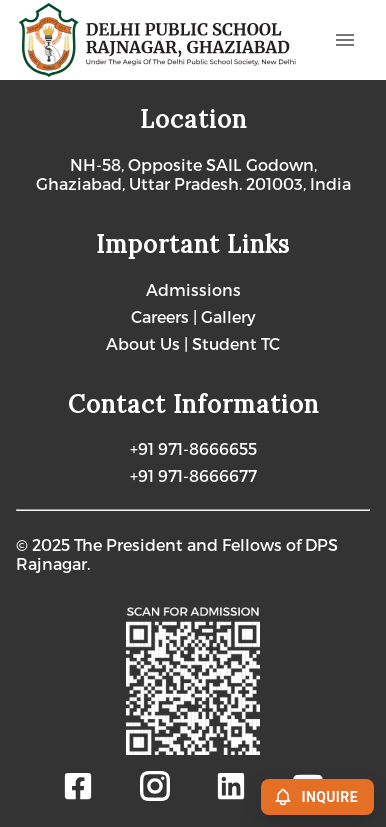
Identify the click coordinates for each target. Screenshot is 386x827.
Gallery (228, 316)
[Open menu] (345, 40)
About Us (145, 343)
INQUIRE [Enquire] (317, 797)
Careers (162, 316)
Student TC (236, 343)
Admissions (193, 289)
